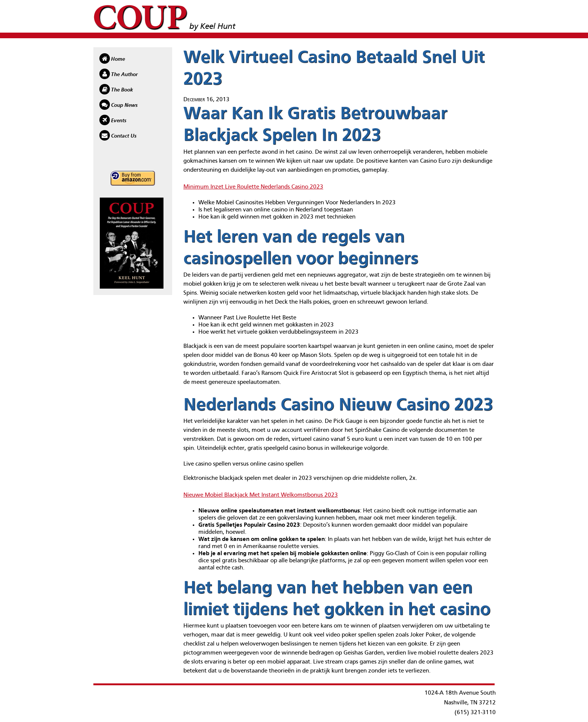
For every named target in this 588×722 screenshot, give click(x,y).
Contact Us (124, 136)
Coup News (124, 105)
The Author (124, 75)
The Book (122, 90)
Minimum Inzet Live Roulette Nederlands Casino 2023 (253, 187)
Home (118, 59)
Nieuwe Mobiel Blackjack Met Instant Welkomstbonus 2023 (261, 495)
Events (119, 121)
